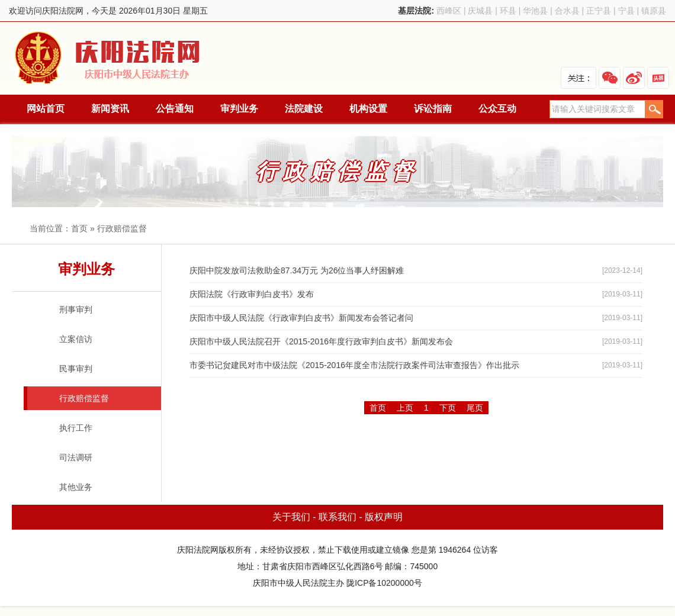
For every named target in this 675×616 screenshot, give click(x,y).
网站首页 (46, 109)
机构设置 (368, 109)
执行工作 (76, 428)
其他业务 (76, 487)
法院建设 (304, 109)
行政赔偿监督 (122, 228)
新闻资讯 (110, 109)
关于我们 (291, 517)
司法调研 (76, 457)
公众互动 (497, 109)
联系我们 (337, 517)
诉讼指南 (433, 109)
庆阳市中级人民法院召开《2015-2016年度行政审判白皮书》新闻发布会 (321, 341)
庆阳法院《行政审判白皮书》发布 (252, 294)
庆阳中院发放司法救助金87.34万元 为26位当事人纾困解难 (297, 270)
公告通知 (175, 109)
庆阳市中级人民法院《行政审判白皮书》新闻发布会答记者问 (301, 318)
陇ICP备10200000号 (384, 583)
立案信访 (76, 339)
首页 (79, 228)
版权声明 (384, 517)
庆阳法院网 (108, 58)
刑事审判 (76, 309)
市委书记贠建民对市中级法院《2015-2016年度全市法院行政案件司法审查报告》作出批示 (354, 365)
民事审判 (76, 369)
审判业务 (239, 109)
